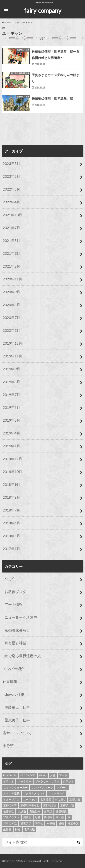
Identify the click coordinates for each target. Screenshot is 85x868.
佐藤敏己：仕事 (17, 707)
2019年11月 (12, 356)
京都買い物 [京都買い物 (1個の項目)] (67, 805)
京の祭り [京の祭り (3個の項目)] (60, 799)
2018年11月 (12, 459)
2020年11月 (12, 279)
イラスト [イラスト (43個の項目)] (9, 781)
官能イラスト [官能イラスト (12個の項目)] (11, 817)
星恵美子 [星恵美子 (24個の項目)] (26, 823)
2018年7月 (11, 510)
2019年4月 (11, 433)
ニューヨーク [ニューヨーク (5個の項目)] (57, 793)
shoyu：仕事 (15, 694)
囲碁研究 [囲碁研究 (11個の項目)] (61, 811)
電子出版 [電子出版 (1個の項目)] (29, 829)
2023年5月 (11, 176)
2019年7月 (11, 394)
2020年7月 (11, 317)
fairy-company (43, 11)
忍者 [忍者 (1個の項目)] (38, 817)
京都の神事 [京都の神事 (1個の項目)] (10, 805)
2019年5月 (11, 420)
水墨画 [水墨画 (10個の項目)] (51, 823)
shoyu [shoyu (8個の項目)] (43, 775)
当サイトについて (17, 733)
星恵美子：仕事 (17, 720)
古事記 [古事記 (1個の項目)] (48, 811)
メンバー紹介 (14, 669)
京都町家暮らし (17, 630)
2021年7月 (11, 228)
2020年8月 (11, 305)
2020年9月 (11, 292)
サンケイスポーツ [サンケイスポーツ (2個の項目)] (42, 787)
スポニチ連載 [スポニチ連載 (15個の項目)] (11, 793)
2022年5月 (11, 189)
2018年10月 (12, 471)
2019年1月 (11, 446)
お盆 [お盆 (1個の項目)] (53, 775)
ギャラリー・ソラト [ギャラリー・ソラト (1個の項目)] (47, 781)
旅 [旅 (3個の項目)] (69, 817)
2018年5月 (11, 536)
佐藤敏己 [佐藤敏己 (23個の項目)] (9, 811)
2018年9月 (11, 484)
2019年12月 (12, 343)
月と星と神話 (15, 643)
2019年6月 (11, 407)
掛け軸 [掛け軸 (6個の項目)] (48, 817)
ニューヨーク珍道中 (21, 617)
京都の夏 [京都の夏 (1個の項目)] (75, 799)
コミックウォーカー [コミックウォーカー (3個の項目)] (15, 787)
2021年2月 (11, 266)
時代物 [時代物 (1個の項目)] (39, 823)
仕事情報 (10, 681)
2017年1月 (11, 549)
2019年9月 (11, 369)
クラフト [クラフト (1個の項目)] (68, 781)
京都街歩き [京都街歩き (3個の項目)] (50, 805)
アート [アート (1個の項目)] (63, 775)
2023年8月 (11, 163)
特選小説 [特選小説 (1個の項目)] (73, 823)
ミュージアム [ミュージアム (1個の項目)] (11, 799)
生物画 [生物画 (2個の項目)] (7, 829)
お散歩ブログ (15, 592)
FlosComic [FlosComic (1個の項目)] (10, 775)
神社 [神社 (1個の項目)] (18, 829)
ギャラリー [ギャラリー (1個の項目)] (24, 781)
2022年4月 (11, 202)
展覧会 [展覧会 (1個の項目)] (27, 817)
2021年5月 (11, 240)
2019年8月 (11, 382)
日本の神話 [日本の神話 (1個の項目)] (10, 823)
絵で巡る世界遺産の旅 (23, 656)
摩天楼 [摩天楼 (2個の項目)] (60, 817)
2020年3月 (11, 330)
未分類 (8, 746)
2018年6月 (11, 523)
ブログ (8, 579)
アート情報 (14, 604)
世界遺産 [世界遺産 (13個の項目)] (46, 799)
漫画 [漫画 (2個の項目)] (61, 823)
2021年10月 (12, 215)
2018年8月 (11, 497)
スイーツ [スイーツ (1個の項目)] (62, 787)
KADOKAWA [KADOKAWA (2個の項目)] (28, 775)
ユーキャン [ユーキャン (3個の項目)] (30, 799)
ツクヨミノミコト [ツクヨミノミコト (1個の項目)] (34, 793)
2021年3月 (11, 253)
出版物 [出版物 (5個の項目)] (22, 811)
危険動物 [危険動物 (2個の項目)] (35, 811)
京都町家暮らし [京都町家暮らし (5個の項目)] (30, 805)
